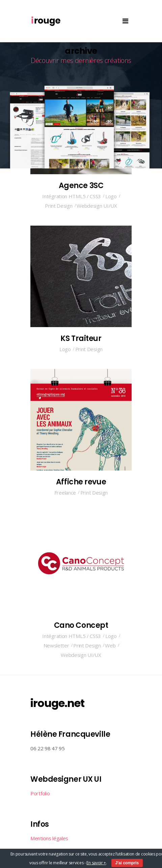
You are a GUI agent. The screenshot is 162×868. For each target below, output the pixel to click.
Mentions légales (49, 838)
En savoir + (96, 863)
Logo (111, 196)
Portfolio (40, 793)
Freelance (65, 493)
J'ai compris (127, 863)
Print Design (59, 206)
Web (110, 645)
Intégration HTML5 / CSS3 (72, 196)
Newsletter (56, 645)
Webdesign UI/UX (97, 206)
